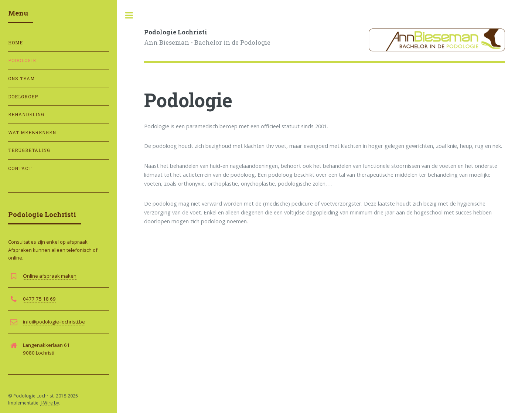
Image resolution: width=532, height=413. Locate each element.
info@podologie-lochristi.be (54, 322)
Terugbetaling (29, 150)
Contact (20, 168)
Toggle (129, 15)
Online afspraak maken (50, 276)
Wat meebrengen (32, 133)
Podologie (22, 60)
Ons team (21, 79)
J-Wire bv (50, 403)
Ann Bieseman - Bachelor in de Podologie (207, 37)
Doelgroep (23, 97)
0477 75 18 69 (39, 299)
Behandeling (26, 114)
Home (16, 43)
